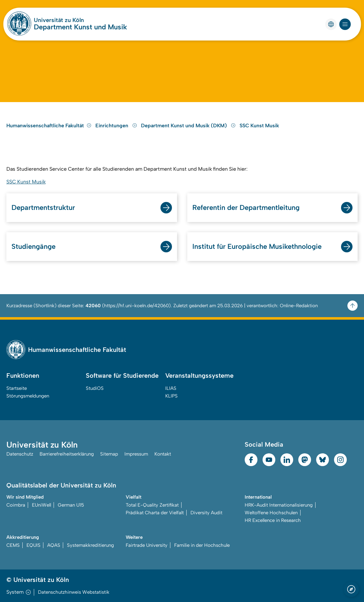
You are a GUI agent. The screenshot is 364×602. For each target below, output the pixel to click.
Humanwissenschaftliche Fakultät (49, 126)
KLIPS (171, 396)
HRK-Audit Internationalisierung (279, 505)
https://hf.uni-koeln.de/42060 (136, 306)
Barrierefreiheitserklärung (67, 454)
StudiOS (95, 388)
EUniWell (41, 505)
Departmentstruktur (43, 208)
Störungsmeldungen (28, 396)
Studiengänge (33, 246)
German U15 (71, 505)
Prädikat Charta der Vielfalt (155, 513)
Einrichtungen (117, 126)
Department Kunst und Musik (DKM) (189, 126)
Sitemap (109, 454)
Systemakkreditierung (90, 545)
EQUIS (33, 545)
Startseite (17, 388)
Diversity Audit (206, 513)
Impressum (136, 454)
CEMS (13, 545)
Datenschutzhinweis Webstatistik (74, 592)
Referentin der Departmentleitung (246, 208)
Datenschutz (20, 454)
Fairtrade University (147, 545)
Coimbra (16, 505)
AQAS (54, 545)
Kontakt (163, 454)
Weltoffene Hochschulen (271, 513)
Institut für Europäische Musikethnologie (257, 246)
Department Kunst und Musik (80, 27)
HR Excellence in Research (273, 520)
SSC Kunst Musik (259, 126)
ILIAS (171, 388)
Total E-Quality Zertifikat (152, 505)
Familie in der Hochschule (202, 545)
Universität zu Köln (59, 20)
